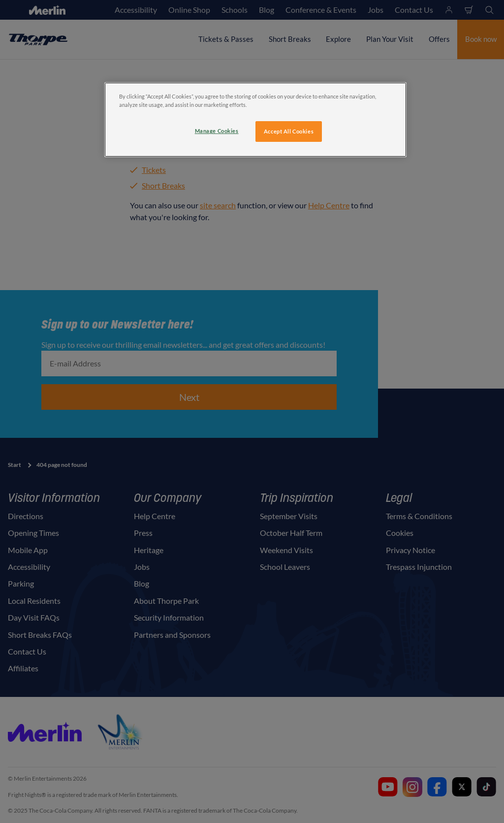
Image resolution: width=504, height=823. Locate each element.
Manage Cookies (217, 131)
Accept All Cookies (289, 131)
